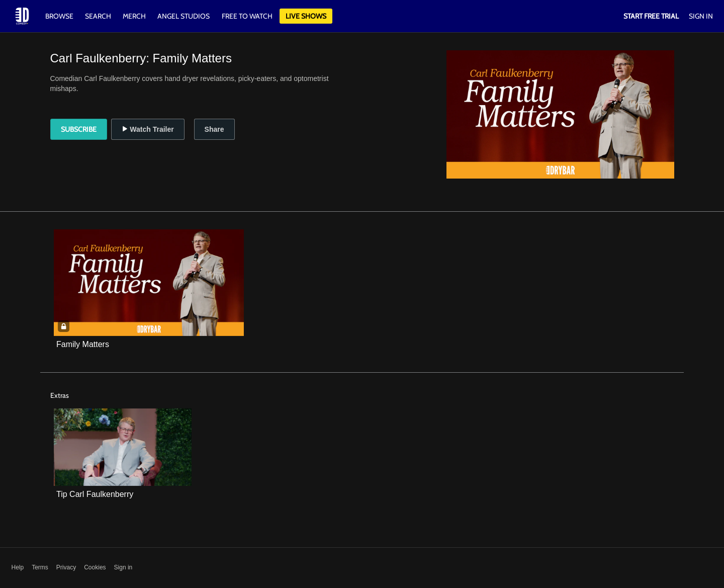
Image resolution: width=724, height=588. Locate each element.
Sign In (701, 16)
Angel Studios (184, 16)
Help (18, 567)
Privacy (66, 567)
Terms (40, 567)
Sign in (123, 567)
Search (99, 16)
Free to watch (247, 16)
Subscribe (79, 129)
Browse (60, 16)
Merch (134, 16)
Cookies (95, 567)
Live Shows (306, 16)
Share (214, 129)
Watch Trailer (148, 129)
